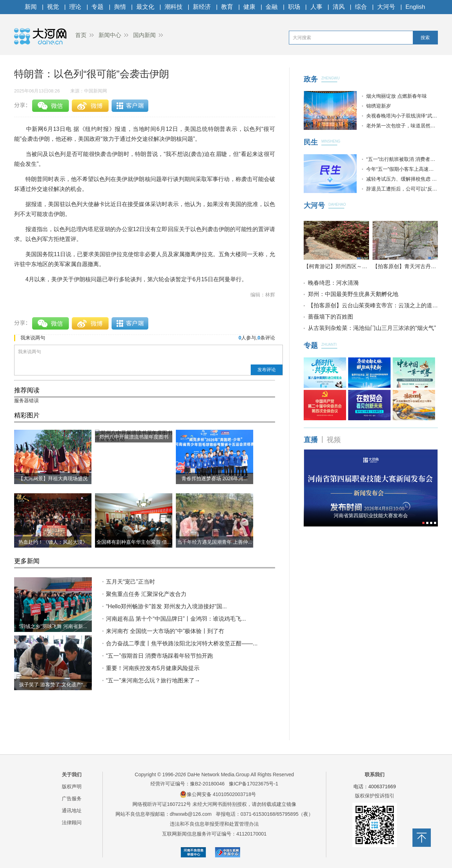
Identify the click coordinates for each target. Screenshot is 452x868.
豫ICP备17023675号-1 (254, 784)
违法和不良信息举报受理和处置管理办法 (214, 824)
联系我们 (375, 774)
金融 (272, 7)
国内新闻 (144, 35)
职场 (294, 7)
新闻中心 (110, 35)
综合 (361, 7)
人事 (316, 7)
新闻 (31, 7)
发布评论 (267, 370)
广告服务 (72, 798)
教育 (227, 7)
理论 (75, 7)
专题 (97, 7)
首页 (81, 35)
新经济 (202, 7)
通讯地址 (72, 810)
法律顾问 (72, 822)
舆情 (120, 7)
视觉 (53, 7)
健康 (249, 7)
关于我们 (72, 774)
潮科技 (174, 7)
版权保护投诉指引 (375, 796)
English (415, 7)
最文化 (145, 7)
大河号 (386, 7)
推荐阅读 (27, 390)
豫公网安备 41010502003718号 (218, 794)
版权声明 (72, 786)
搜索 (425, 38)
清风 (339, 7)
